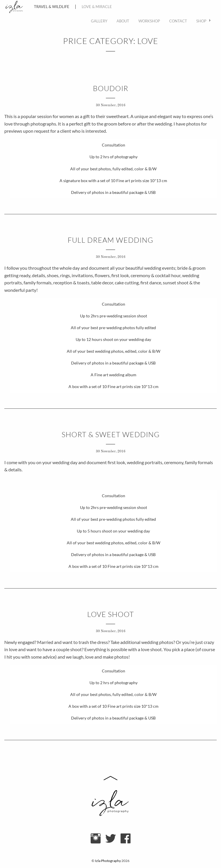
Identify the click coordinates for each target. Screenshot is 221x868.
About (123, 21)
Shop (201, 21)
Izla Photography (108, 861)
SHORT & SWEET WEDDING (111, 434)
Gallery (99, 21)
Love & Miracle (97, 7)
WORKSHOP (149, 21)
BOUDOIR (111, 88)
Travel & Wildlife (52, 7)
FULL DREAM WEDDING (110, 240)
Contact (178, 21)
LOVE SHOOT (111, 614)
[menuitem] (99, 21)
